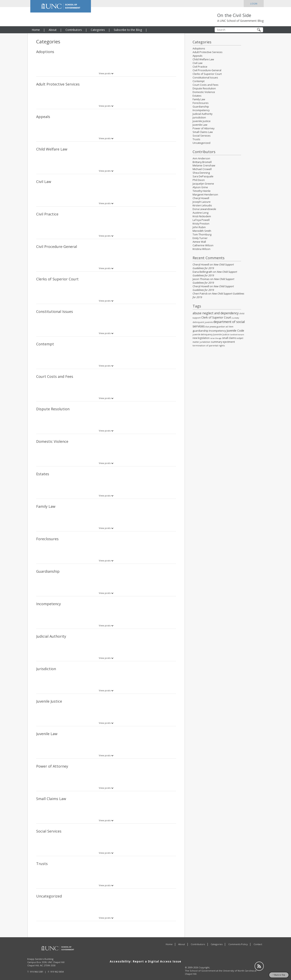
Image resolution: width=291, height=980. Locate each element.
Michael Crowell (202, 169)
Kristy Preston (201, 224)
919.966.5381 (37, 966)
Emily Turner (200, 238)
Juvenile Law (47, 734)
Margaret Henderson (205, 195)
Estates (43, 474)
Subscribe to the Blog (128, 30)
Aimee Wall (199, 242)
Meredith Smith (202, 231)
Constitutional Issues (55, 311)
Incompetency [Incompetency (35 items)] (217, 331)
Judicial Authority (51, 636)
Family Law (46, 506)
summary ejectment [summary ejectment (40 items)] (223, 342)
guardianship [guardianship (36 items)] (200, 331)
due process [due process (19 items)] (211, 327)
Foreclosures (47, 539)
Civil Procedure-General (57, 247)
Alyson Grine (200, 187)
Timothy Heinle (202, 191)
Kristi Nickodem (202, 216)
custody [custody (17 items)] (235, 318)
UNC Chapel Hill (56, 956)
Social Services (49, 831)
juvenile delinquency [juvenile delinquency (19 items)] (203, 334)
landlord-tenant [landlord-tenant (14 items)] (237, 335)
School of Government (203, 965)
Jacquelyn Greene (203, 184)
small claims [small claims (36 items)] (229, 338)
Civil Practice (47, 214)
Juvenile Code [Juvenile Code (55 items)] (235, 331)
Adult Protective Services (58, 84)
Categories (98, 30)
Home (36, 30)
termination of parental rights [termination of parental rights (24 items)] (209, 345)
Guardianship (48, 571)
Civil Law (44, 182)
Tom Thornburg (202, 235)
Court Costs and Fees (55, 376)
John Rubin (199, 227)
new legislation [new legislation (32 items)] (201, 338)
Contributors (74, 30)
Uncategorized (49, 896)
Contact (258, 939)
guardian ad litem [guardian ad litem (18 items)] (225, 327)
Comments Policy (238, 939)
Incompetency (48, 604)
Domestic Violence (52, 441)
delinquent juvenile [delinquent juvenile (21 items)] (203, 322)
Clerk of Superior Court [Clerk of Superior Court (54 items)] (216, 317)
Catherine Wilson (203, 245)
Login (254, 4)
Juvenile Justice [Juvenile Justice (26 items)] (221, 334)
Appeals (43, 117)
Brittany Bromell (202, 162)
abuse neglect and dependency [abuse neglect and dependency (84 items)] (216, 313)
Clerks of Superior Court (57, 279)
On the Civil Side (234, 15)
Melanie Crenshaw (204, 166)
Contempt (45, 344)
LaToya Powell (201, 220)
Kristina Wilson (201, 249)
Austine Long (200, 213)
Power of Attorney (52, 766)
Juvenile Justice (49, 701)
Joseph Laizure (202, 202)
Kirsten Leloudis (202, 205)
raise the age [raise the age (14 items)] (216, 338)
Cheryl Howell (201, 198)
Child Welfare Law (52, 149)
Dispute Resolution (53, 409)
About (53, 30)
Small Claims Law (51, 799)
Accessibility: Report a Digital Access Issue (145, 956)
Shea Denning (201, 173)
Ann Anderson (201, 158)
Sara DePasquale (203, 176)
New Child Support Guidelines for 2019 (213, 266)
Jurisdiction (46, 669)
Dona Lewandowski (204, 209)
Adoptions (45, 52)
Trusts (42, 864)
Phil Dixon (199, 180)
